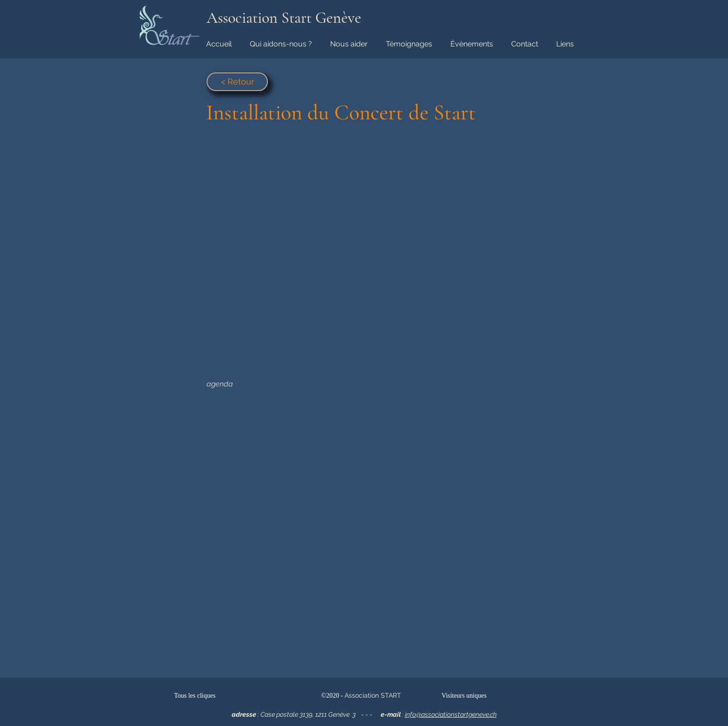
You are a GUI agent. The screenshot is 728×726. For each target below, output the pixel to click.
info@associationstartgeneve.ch (451, 714)
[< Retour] (237, 82)
